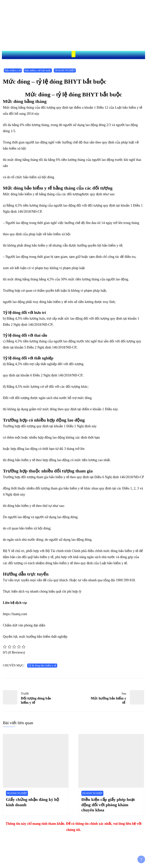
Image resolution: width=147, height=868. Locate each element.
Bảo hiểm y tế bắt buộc (38, 70)
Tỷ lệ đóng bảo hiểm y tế (42, 666)
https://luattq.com (15, 614)
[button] (73, 54)
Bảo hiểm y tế (13, 70)
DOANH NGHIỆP (65, 70)
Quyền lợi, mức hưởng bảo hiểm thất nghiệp (35, 637)
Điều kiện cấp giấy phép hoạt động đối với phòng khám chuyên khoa (108, 805)
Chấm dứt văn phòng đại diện (24, 625)
